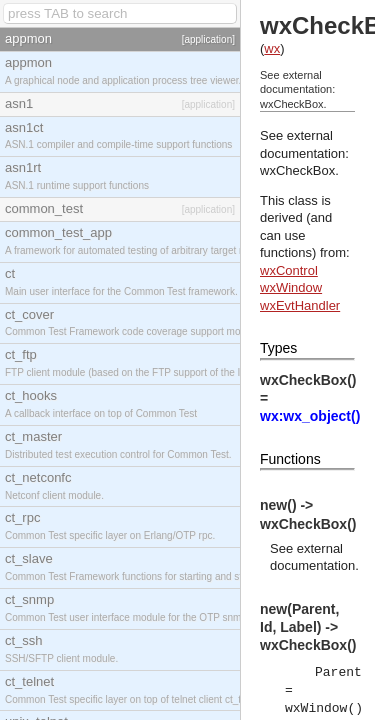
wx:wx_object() (310, 416)
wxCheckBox (297, 170)
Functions (290, 459)
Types (278, 348)
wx (272, 48)
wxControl (289, 270)
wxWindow (291, 287)
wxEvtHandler (300, 305)
